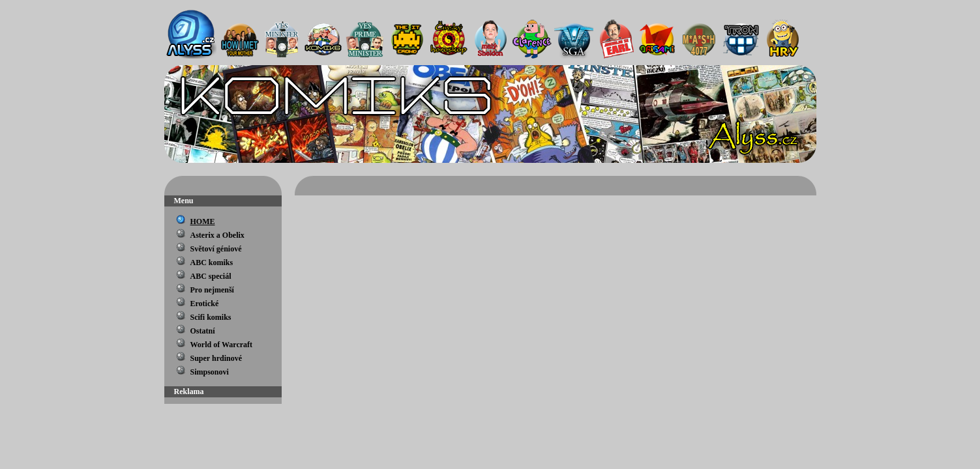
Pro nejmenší (212, 290)
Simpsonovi (210, 372)
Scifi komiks (211, 317)
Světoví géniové (216, 249)
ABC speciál (211, 276)
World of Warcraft (222, 345)
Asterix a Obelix (217, 235)
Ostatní (203, 331)
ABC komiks (212, 263)
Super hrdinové (216, 358)
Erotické (205, 304)
